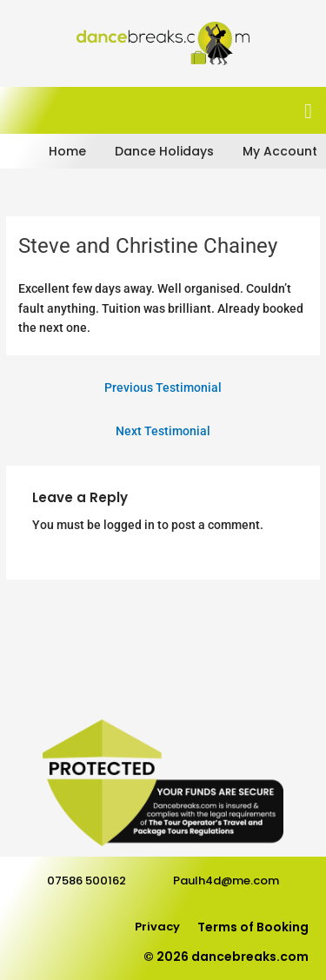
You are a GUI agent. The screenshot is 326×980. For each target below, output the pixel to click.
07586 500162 (86, 881)
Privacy (157, 927)
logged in (129, 525)
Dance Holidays (164, 151)
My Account (280, 151)
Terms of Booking (253, 927)
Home (67, 151)
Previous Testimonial (163, 387)
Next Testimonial (163, 431)
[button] (308, 111)
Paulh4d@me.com (226, 881)
